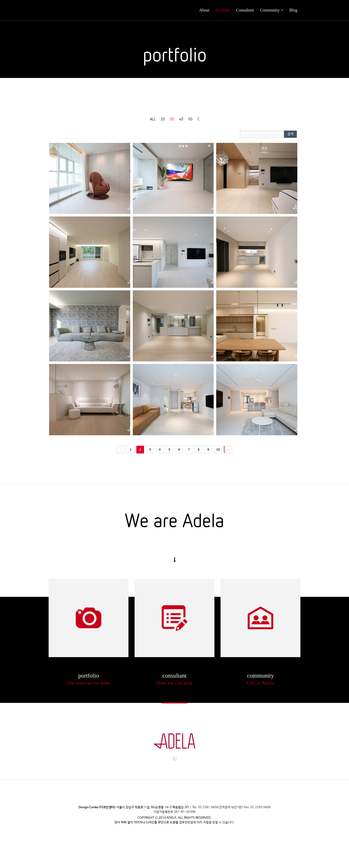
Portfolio (223, 10)
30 (172, 119)
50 (190, 119)
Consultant (245, 10)
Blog (293, 10)
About (204, 10)
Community (270, 10)
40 (181, 119)
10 (218, 450)
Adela (67, 10)
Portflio (89, 618)
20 (163, 119)
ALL (153, 119)
